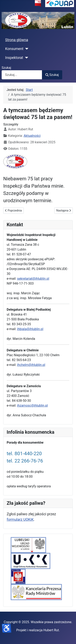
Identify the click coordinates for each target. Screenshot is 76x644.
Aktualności (32, 136)
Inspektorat (14, 58)
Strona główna (17, 40)
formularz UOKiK (20, 519)
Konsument (14, 49)
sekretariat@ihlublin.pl (33, 279)
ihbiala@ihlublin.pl (30, 329)
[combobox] (22, 75)
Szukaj (6, 68)
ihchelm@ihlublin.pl (31, 365)
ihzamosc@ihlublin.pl (32, 405)
